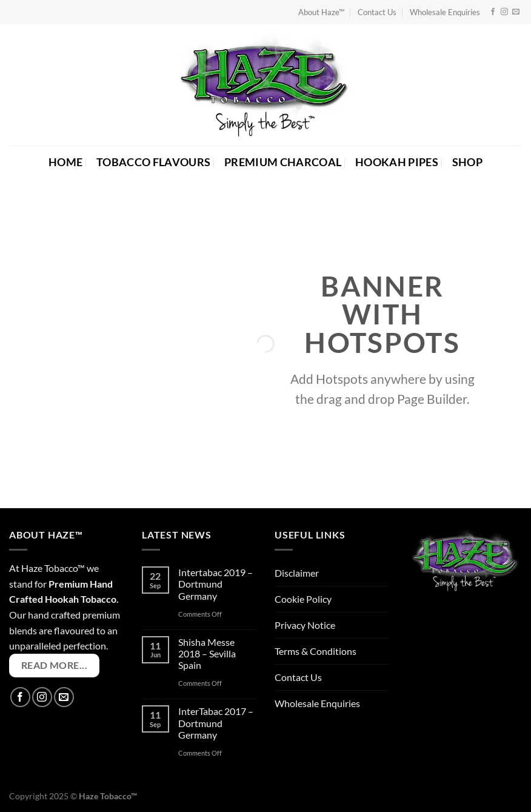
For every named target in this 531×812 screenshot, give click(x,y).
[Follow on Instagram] (504, 12)
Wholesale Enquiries (445, 12)
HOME (65, 162)
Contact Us (377, 12)
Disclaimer (297, 573)
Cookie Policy (303, 599)
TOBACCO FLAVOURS (154, 162)
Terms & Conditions (316, 651)
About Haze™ (321, 12)
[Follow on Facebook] (493, 12)
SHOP (467, 162)
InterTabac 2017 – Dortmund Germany (216, 723)
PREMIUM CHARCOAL (283, 162)
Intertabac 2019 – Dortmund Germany (215, 584)
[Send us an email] (516, 12)
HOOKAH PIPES (397, 162)
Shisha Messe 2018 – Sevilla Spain (207, 653)
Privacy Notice (305, 625)
